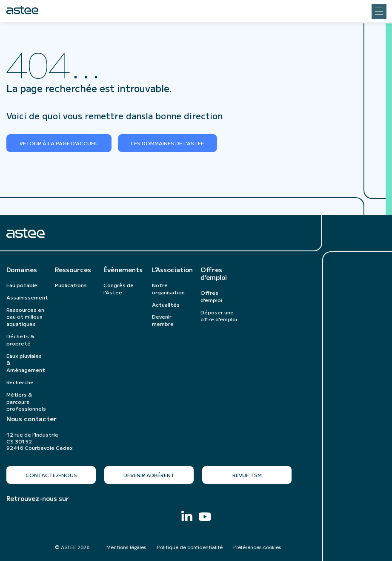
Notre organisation (168, 288)
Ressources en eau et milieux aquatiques (25, 317)
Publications (71, 285)
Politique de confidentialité (190, 547)
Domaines (22, 270)
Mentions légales (126, 547)
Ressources (73, 270)
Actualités (166, 304)
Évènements (123, 270)
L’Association (172, 270)
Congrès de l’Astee (119, 288)
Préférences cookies (257, 547)
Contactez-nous (51, 475)
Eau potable (22, 285)
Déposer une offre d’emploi (219, 316)
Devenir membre (163, 320)
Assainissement (27, 297)
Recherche (20, 382)
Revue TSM (247, 475)
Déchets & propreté (20, 339)
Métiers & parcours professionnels (26, 401)
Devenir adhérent (149, 475)
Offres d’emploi (214, 273)
